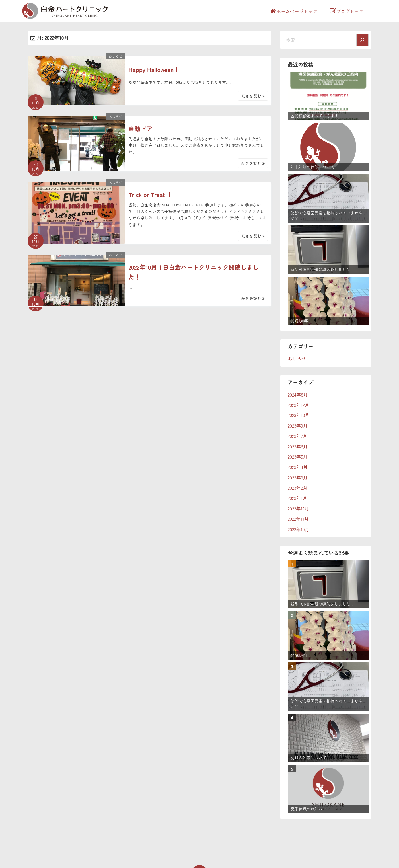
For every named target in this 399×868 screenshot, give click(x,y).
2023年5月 (298, 457)
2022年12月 (298, 508)
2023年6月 (298, 446)
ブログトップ (347, 11)
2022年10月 (299, 529)
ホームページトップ (294, 11)
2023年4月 (298, 467)
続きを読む (253, 96)
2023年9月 (298, 426)
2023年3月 (298, 477)
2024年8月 (298, 395)
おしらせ (115, 56)
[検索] (363, 40)
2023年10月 (299, 415)
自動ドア (140, 128)
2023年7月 (298, 436)
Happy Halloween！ (154, 69)
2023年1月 (297, 498)
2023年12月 (298, 405)
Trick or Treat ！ (150, 194)
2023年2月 (298, 488)
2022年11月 (298, 519)
